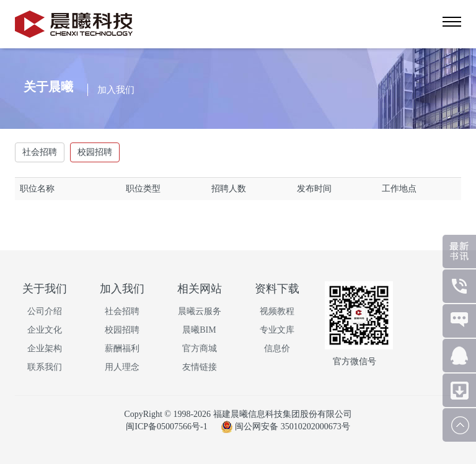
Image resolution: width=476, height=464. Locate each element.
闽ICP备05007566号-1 (168, 427)
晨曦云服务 (200, 311)
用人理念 (122, 367)
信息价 (277, 348)
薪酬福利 (122, 348)
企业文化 (45, 330)
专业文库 (277, 330)
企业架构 (45, 348)
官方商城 (200, 348)
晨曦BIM (199, 330)
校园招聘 (95, 152)
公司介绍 (45, 311)
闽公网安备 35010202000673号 (285, 427)
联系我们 (45, 367)
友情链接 (200, 367)
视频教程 (277, 311)
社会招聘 (40, 152)
